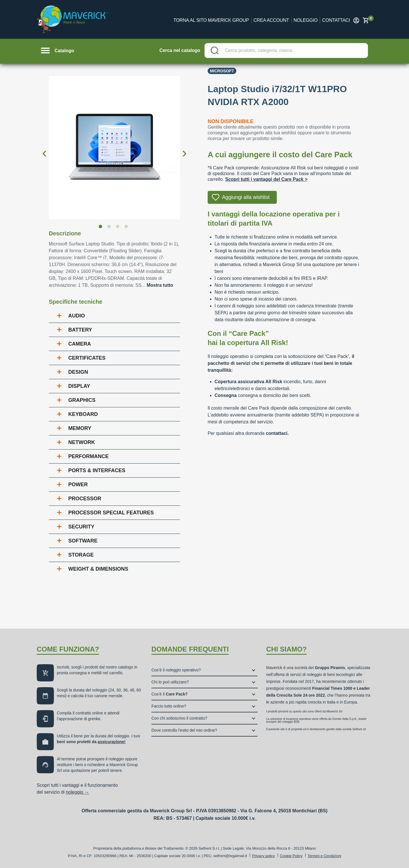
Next (184, 148)
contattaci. (277, 433)
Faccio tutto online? (169, 706)
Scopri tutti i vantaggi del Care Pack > (266, 179)
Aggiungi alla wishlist (246, 197)
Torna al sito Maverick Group (211, 20)
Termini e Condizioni (324, 856)
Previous (44, 148)
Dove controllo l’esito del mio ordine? (184, 730)
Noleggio (306, 20)
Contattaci (336, 20)
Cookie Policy (291, 856)
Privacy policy (263, 856)
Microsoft (222, 71)
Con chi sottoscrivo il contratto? (179, 718)
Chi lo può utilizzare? (170, 682)
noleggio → (77, 792)
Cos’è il (170, 694)
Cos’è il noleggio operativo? (176, 670)
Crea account (271, 20)
